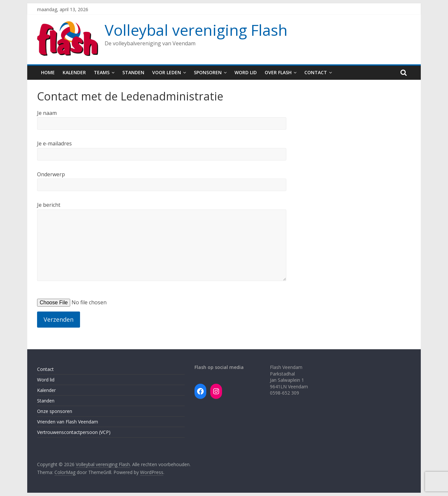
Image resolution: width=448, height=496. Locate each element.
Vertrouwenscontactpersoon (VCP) (74, 432)
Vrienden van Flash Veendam (68, 422)
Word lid (246, 72)
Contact (316, 72)
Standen (133, 72)
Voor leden (167, 72)
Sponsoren (208, 72)
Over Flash (278, 72)
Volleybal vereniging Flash (196, 30)
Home (48, 72)
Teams (102, 72)
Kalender (74, 72)
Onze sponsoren (55, 411)
